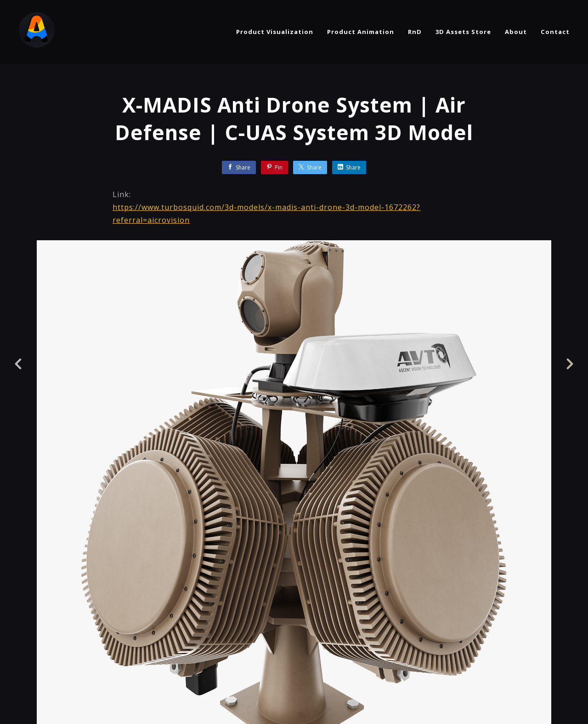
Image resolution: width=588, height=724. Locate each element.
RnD (415, 32)
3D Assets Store (463, 32)
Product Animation (361, 32)
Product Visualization (275, 32)
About (516, 32)
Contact (555, 32)
